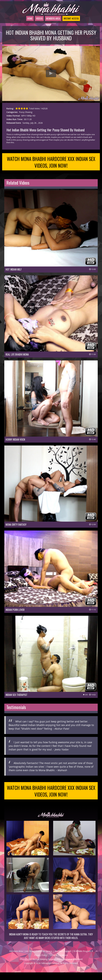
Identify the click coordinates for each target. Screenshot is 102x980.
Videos (35, 22)
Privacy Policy (41, 963)
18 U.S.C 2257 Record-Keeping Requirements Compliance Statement (51, 967)
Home (25, 22)
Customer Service (44, 959)
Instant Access (72, 22)
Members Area (51, 22)
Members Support (63, 959)
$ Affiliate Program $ (83, 959)
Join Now (29, 959)
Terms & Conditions (58, 963)
